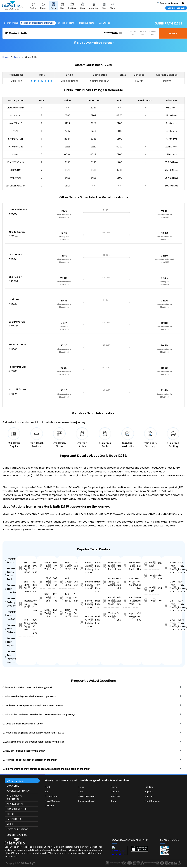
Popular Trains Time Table (10, 574)
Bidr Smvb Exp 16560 (31, 568)
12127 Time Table (43, 597)
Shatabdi (156, 588)
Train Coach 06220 (63, 582)
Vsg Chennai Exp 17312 (22, 625)
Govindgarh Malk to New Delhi (115, 566)
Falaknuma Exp (17, 367)
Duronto (156, 600)
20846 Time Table (43, 582)
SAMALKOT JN (15, 139)
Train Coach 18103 (72, 566)
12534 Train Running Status (176, 625)
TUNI (16, 131)
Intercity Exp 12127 (22, 604)
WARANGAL (15, 178)
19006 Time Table (43, 566)
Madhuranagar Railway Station (84, 585)
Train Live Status (87, 23)
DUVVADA (15, 115)
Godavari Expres (18, 210)
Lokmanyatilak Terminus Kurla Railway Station (94, 587)
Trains (17, 57)
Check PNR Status (66, 23)
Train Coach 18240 (72, 597)
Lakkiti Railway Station (94, 604)
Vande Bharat (156, 577)
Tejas (147, 600)
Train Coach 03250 (63, 566)
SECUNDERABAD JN (15, 186)
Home (6, 57)
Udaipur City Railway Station (84, 621)
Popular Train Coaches (11, 589)
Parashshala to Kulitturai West (106, 601)
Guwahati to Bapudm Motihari (115, 583)
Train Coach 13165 (72, 582)
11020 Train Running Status (176, 568)
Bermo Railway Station (84, 604)
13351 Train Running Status (176, 587)
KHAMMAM (15, 170)
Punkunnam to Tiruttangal (115, 601)
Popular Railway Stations (11, 602)
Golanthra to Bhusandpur (115, 616)
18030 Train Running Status (168, 568)
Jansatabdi (156, 563)
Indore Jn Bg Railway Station (84, 568)
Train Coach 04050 (72, 613)
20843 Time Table (51, 582)
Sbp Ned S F (15, 277)
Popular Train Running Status (10, 657)
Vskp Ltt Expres (17, 389)
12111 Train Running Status (168, 606)
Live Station (105, 23)
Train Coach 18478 (63, 613)
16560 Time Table (51, 566)
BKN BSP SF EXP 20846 (22, 587)
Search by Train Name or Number (38, 23)
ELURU (15, 154)
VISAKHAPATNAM (15, 108)
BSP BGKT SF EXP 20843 (31, 587)
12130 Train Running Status (168, 587)
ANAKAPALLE (16, 123)
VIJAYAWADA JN (16, 162)
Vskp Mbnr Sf (16, 254)
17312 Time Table (43, 613)
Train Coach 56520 (63, 597)
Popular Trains (10, 560)
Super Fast (147, 564)
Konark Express (17, 344)
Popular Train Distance (11, 629)
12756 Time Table (51, 613)
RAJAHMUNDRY (15, 147)
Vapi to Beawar (106, 615)
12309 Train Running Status (168, 625)
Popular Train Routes (10, 615)
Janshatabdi (147, 576)
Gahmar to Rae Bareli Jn (106, 566)
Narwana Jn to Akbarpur (106, 582)
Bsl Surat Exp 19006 (22, 568)
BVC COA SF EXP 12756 (31, 626)
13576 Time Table (51, 597)
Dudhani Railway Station (94, 620)
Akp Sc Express (17, 232)
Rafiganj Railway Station (94, 566)
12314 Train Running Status (176, 606)
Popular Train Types (10, 642)
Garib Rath (15, 299)
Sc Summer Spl (17, 322)
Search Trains (11, 23)
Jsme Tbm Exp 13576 (31, 606)
